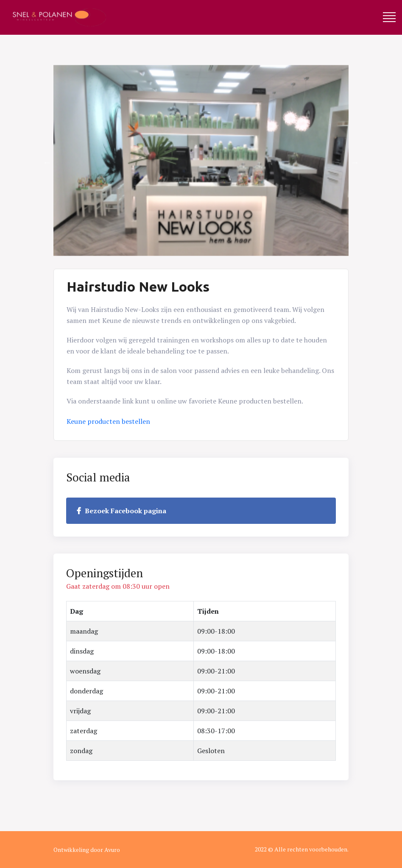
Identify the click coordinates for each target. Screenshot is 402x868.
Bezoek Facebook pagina (121, 511)
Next (355, 163)
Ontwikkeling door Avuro (87, 850)
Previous (47, 163)
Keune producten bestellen (108, 421)
